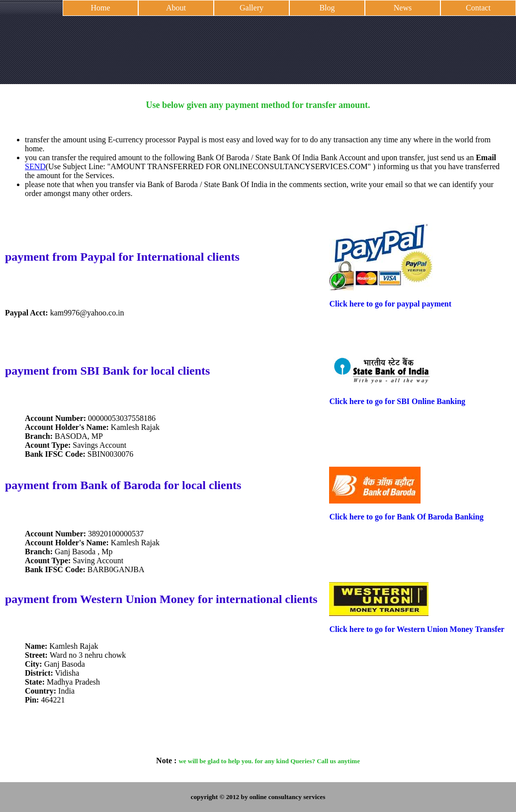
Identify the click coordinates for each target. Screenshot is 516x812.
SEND (35, 166)
